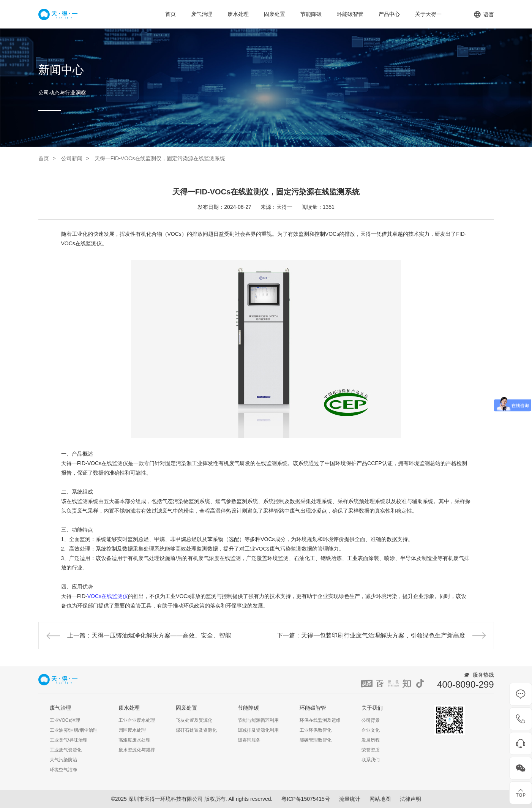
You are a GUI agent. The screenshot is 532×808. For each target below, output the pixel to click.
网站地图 (380, 799)
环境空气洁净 (63, 770)
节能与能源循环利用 (258, 720)
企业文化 (371, 730)
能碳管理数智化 (316, 740)
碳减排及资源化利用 (258, 730)
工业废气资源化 (66, 750)
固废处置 (275, 14)
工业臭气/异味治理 (69, 740)
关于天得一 (428, 14)
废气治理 (202, 14)
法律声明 (410, 799)
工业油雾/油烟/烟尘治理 (74, 730)
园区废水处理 (132, 730)
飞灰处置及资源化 (194, 720)
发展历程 (371, 740)
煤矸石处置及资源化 (196, 730)
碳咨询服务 (249, 740)
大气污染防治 (63, 760)
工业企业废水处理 (137, 720)
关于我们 (372, 708)
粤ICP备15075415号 (306, 799)
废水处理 (238, 14)
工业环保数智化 (316, 730)
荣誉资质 (371, 750)
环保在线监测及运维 (320, 720)
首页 (170, 14)
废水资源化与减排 (137, 750)
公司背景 (371, 720)
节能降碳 (311, 14)
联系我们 (371, 760)
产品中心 (389, 14)
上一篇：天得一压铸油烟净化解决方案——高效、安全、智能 (149, 635)
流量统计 (350, 799)
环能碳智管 (350, 14)
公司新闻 (72, 158)
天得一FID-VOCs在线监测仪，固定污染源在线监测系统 (160, 158)
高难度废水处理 (134, 740)
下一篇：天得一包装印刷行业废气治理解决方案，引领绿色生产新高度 (371, 635)
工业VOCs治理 (65, 720)
